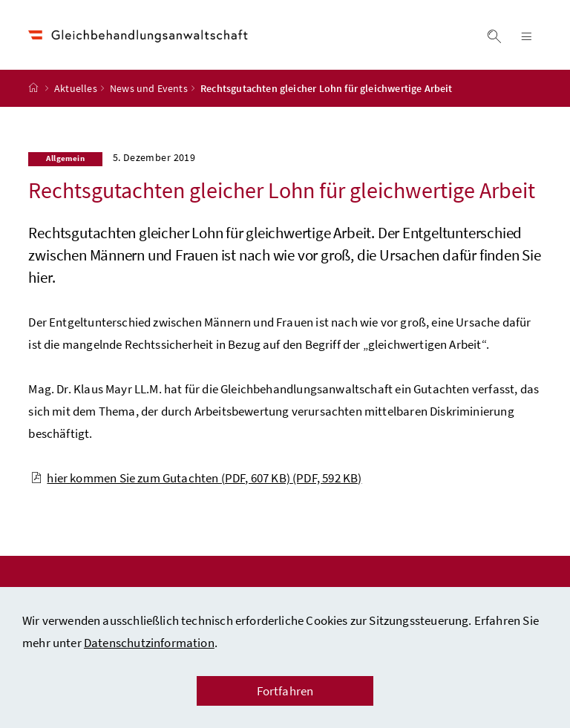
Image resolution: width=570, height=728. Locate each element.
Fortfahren (285, 691)
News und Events (149, 88)
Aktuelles (76, 88)
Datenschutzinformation (149, 643)
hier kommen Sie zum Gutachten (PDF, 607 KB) (196, 478)
